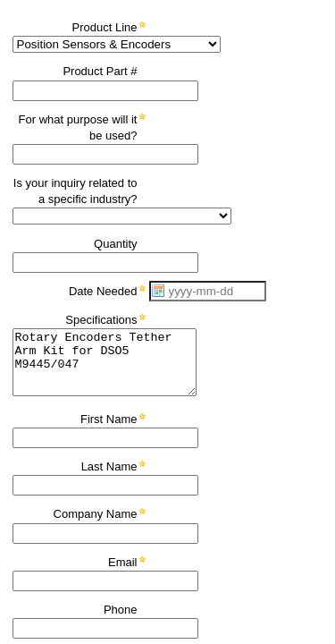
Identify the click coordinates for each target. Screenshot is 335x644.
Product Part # (100, 71)
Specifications (101, 320)
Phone (121, 610)
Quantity (115, 244)
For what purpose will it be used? (78, 127)
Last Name (109, 466)
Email (123, 562)
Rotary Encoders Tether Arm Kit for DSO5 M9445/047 (105, 362)
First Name (109, 419)
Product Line (105, 27)
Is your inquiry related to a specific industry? (75, 191)
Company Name (96, 514)
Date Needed (103, 291)
